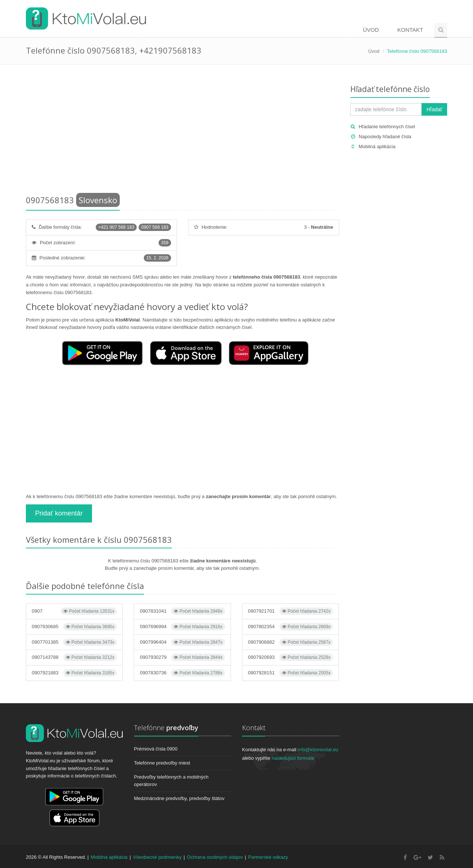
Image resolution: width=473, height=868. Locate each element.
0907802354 (290, 627)
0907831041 (182, 611)
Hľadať (434, 109)
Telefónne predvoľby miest (162, 763)
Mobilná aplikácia (377, 147)
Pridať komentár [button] (59, 513)
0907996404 (182, 642)
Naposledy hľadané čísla (385, 137)
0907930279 (182, 657)
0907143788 (74, 657)
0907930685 (74, 627)
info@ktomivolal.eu (318, 750)
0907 (74, 611)
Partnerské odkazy (268, 857)
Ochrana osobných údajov (215, 857)
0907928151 (290, 673)
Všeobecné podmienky (157, 857)
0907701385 (74, 642)
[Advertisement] (183, 131)
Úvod (371, 30)
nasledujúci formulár (293, 758)
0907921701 (290, 611)
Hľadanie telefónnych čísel (387, 127)
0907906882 (290, 642)
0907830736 (182, 673)
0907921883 (74, 673)
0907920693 (290, 657)
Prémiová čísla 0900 (156, 749)
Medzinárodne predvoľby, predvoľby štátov (179, 798)
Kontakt (410, 30)
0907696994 (182, 627)
